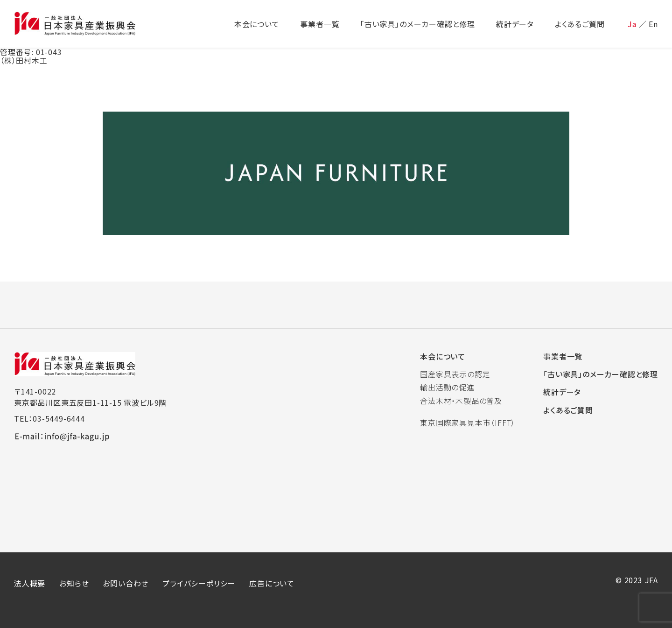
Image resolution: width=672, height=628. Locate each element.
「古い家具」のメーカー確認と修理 (601, 374)
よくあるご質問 (568, 410)
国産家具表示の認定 (455, 374)
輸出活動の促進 (447, 387)
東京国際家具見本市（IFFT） (468, 423)
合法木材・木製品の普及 (461, 401)
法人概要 (30, 583)
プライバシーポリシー (199, 583)
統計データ (562, 392)
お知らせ (74, 583)
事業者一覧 (563, 356)
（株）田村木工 (24, 60)
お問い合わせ (126, 583)
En (653, 24)
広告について (272, 583)
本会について (443, 356)
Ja (632, 24)
